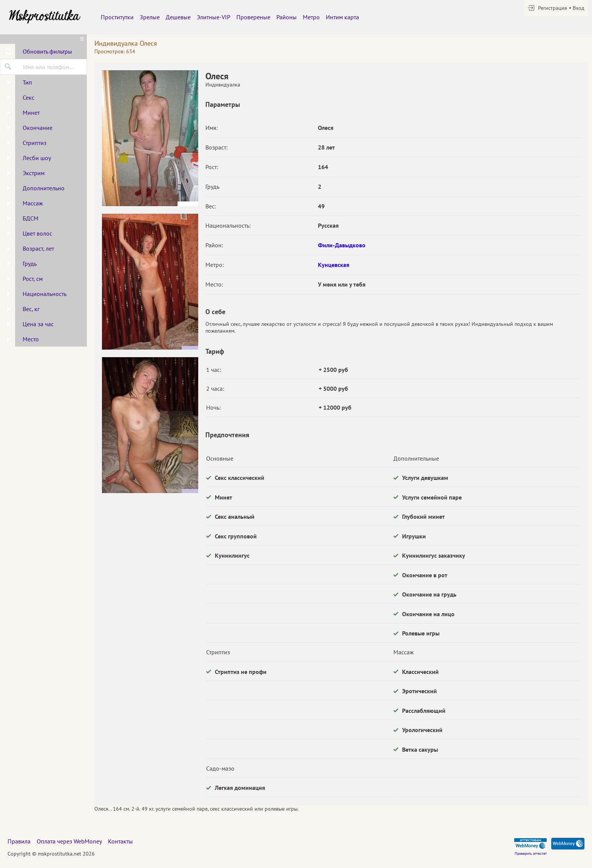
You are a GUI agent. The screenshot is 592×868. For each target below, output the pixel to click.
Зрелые (150, 17)
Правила (19, 841)
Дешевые (178, 17)
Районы (287, 17)
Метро (311, 17)
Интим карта (342, 17)
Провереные (253, 17)
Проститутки (117, 17)
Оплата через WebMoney (69, 841)
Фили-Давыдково (342, 245)
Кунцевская (334, 265)
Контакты (120, 841)
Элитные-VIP (214, 17)
